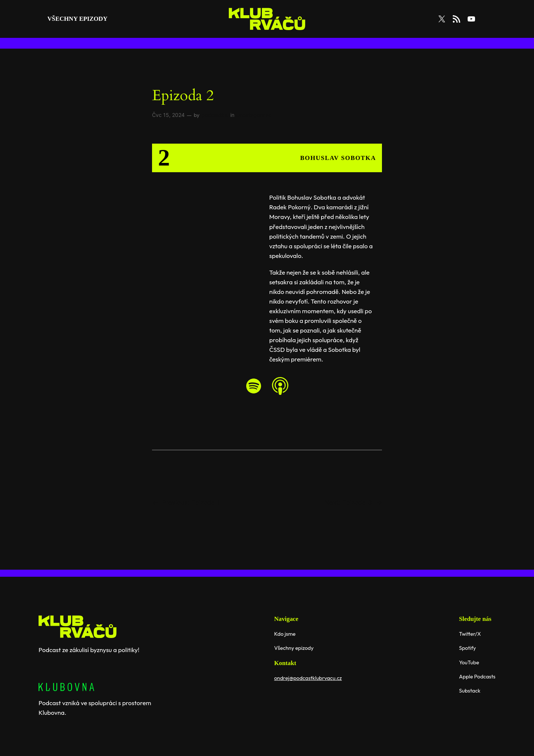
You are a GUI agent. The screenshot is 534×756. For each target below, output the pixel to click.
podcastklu (215, 115)
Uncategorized (254, 115)
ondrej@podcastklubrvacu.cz (308, 678)
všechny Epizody (78, 19)
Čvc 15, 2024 (168, 115)
